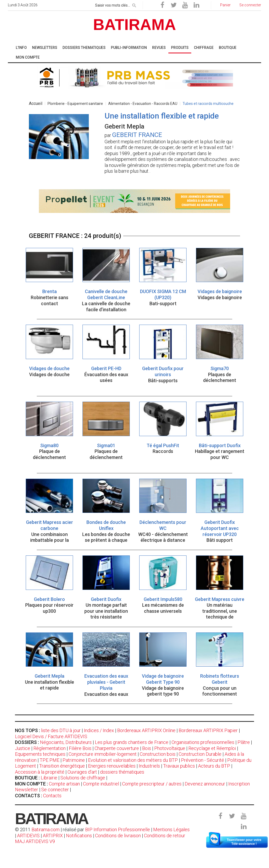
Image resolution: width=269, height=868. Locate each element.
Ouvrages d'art (82, 772)
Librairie (49, 778)
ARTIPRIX (53, 836)
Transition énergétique (62, 766)
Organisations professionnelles (203, 742)
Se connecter (55, 790)
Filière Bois (80, 748)
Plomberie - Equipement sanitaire (75, 104)
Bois (147, 748)
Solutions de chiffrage (83, 778)
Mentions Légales (171, 829)
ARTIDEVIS (28, 836)
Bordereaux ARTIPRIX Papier (208, 730)
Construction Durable (200, 754)
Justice (23, 748)
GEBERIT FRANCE (137, 135)
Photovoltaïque (170, 748)
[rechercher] (134, 4)
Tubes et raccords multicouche (208, 104)
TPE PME (50, 760)
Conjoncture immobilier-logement (103, 754)
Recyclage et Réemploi (212, 748)
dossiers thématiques (122, 772)
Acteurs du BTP (214, 766)
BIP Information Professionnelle (118, 829)
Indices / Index (99, 730)
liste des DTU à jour (61, 730)
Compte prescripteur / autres (152, 784)
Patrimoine (74, 760)
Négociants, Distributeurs (66, 742)
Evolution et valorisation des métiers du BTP (133, 760)
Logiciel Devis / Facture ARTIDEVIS (51, 736)
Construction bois (158, 754)
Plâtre (244, 742)
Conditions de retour (165, 836)
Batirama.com (46, 829)
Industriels (149, 766)
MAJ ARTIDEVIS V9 (35, 841)
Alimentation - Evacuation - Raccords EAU (143, 104)
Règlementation (50, 748)
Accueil (36, 103)
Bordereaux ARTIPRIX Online (146, 730)
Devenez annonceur (205, 784)
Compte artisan (64, 784)
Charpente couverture (117, 748)
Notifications (79, 836)
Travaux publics (179, 766)
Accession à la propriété (40, 772)
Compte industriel (101, 784)
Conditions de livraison (118, 836)
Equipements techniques (40, 754)
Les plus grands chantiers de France (132, 742)
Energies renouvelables (112, 766)
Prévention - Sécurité (203, 760)
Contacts (52, 796)
